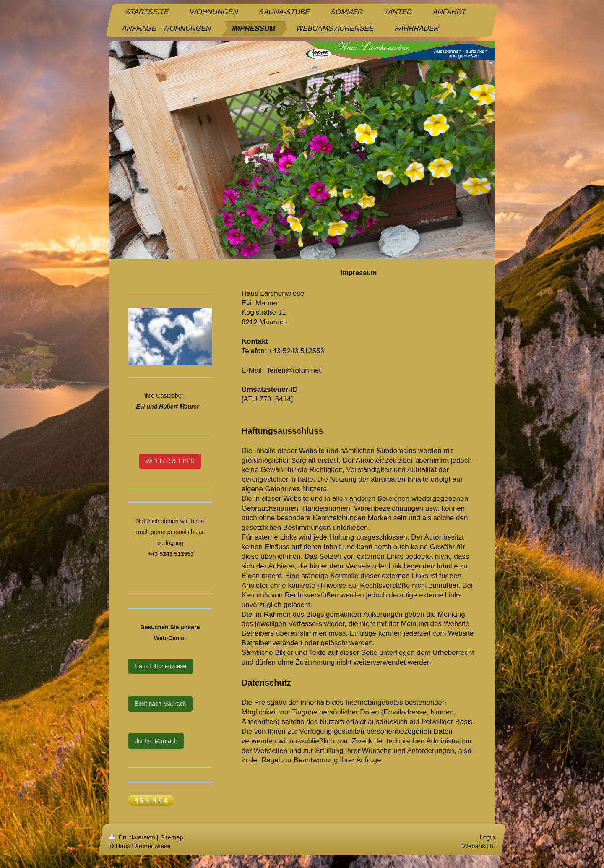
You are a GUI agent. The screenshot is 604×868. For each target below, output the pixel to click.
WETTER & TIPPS (170, 461)
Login (487, 837)
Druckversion (133, 837)
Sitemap (172, 837)
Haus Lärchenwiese (160, 666)
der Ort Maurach (156, 741)
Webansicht (479, 846)
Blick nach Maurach (160, 704)
